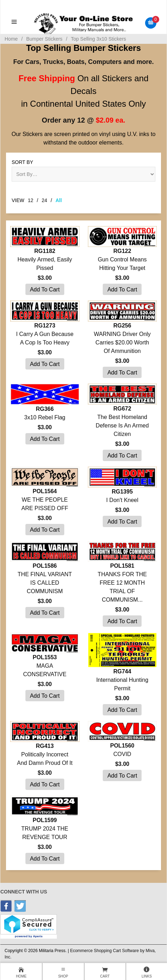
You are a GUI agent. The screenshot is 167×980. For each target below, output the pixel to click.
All (59, 200)
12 (31, 200)
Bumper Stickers (44, 39)
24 (44, 200)
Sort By (22, 162)
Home (11, 39)
